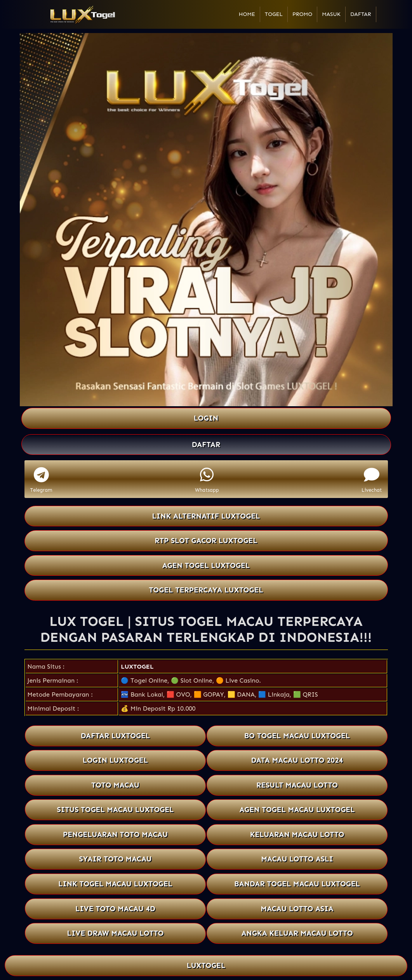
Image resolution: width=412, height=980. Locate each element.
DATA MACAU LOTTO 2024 (297, 760)
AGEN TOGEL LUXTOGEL (206, 565)
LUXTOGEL (137, 666)
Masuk (331, 14)
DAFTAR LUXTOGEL (115, 736)
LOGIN (206, 418)
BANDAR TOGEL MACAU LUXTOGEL (297, 884)
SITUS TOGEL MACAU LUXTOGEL (115, 810)
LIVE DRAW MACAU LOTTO (115, 933)
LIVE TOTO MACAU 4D (115, 909)
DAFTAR (206, 445)
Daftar (361, 14)
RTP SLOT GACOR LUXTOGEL (206, 541)
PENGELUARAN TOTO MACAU (115, 834)
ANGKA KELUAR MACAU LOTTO (297, 933)
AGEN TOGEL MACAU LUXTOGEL (297, 810)
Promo (302, 14)
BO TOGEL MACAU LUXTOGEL (297, 736)
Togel (274, 14)
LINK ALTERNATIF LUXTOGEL (206, 516)
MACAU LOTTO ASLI (297, 859)
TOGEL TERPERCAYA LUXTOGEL (206, 590)
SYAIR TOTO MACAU (115, 859)
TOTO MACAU (115, 785)
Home (247, 14)
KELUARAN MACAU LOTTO (297, 834)
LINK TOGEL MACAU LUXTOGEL (115, 884)
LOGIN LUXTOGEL (115, 760)
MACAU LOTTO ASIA (297, 909)
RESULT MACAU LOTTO (297, 785)
